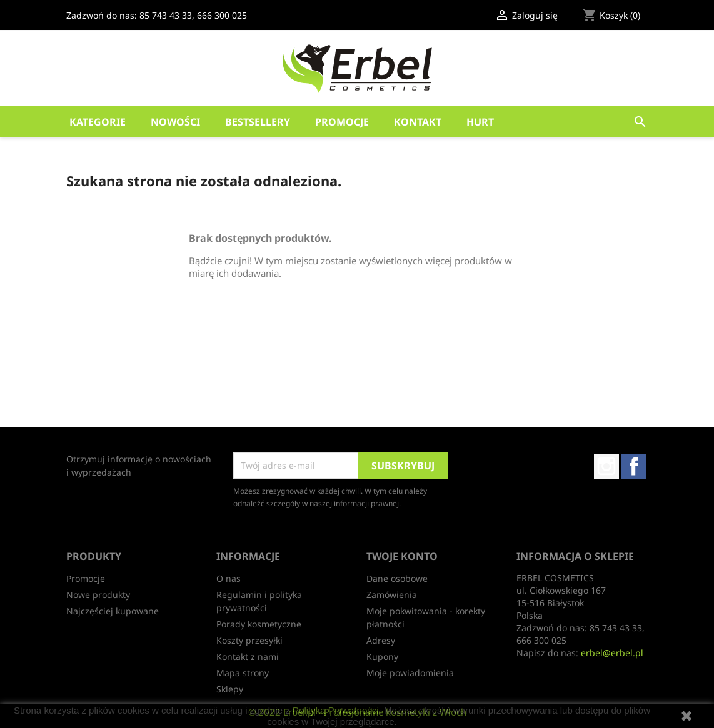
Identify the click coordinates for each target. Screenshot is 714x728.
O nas (229, 578)
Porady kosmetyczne (259, 624)
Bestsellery (258, 122)
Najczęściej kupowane (113, 611)
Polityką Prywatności (336, 710)
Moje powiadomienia (410, 673)
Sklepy (230, 689)
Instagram (606, 466)
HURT (480, 122)
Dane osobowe (397, 578)
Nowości (175, 122)
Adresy (381, 640)
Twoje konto (402, 556)
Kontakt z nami (248, 656)
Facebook (634, 466)
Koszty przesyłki (249, 640)
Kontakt (418, 122)
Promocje (342, 122)
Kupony (382, 656)
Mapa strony (243, 673)
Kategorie (98, 122)
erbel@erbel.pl (612, 653)
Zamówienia (392, 595)
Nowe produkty (98, 595)
